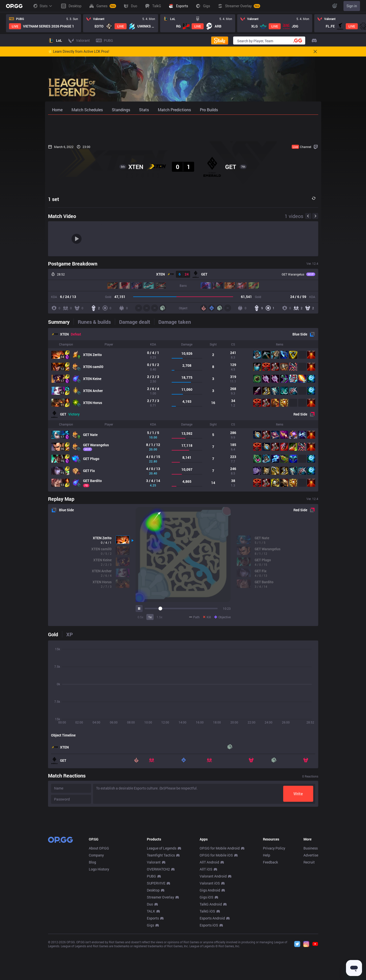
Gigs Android (210, 964)
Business (311, 922)
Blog (92, 936)
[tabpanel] (183, 410)
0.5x (140, 617)
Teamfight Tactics (161, 929)
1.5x (159, 617)
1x (150, 617)
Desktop (153, 964)
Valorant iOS (210, 957)
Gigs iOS (207, 971)
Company (96, 929)
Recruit (309, 936)
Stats (43, 6)
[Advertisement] (183, 128)
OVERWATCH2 (158, 943)
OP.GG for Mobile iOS (216, 929)
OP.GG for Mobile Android (220, 922)
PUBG (151, 950)
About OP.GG (99, 922)
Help (267, 929)
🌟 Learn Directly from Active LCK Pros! (79, 51)
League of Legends (162, 922)
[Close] (315, 51)
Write (298, 794)
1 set (54, 199)
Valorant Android (213, 950)
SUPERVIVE (156, 957)
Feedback (270, 936)
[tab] (61, 322)
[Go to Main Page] (14, 6)
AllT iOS (206, 943)
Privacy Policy (274, 922)
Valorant (154, 936)
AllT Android (209, 936)
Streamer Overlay (160, 971)
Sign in (352, 6)
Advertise (311, 929)
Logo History (99, 943)
